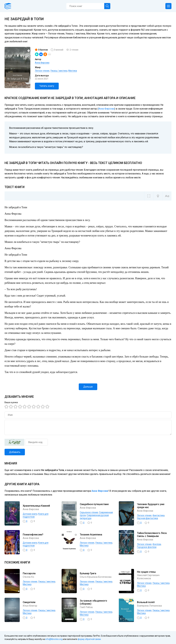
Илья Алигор (30, 606)
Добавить (15, 452)
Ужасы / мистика (59, 71)
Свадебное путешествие (94, 504)
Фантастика (158, 515)
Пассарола (29, 573)
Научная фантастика (147, 518)
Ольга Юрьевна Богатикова (96, 577)
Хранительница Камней (36, 506)
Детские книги (30, 514)
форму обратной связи (89, 639)
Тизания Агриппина (91, 535)
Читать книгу (47, 86)
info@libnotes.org (54, 639)
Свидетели (29, 602)
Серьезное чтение (89, 512)
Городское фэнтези (147, 547)
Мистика (73, 71)
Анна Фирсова (42, 63)
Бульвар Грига (88, 573)
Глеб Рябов (86, 607)
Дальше (88, 387)
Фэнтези (157, 544)
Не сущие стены (146, 572)
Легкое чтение (42, 71)
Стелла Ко (28, 577)
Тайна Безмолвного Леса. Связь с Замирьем (152, 535)
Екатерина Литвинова (149, 606)
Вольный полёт (146, 602)
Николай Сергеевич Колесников (148, 577)
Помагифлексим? (33, 535)
